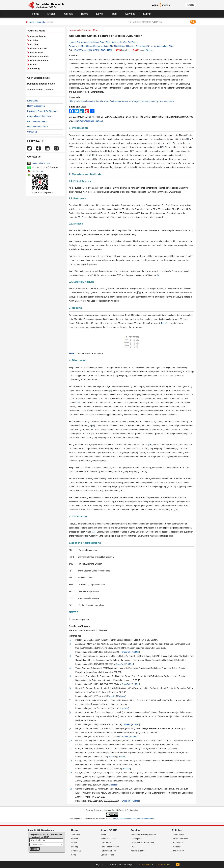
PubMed (135, 652)
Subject (74, 839)
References (75, 636)
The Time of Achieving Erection (114, 101)
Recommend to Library (37, 127)
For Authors (36, 53)
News (99, 14)
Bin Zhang (133, 42)
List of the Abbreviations (85, 543)
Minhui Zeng (99, 42)
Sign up (100, 864)
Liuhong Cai (74, 42)
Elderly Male (74, 101)
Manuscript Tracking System (143, 835)
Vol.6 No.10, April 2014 (87, 30)
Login (191, 5)
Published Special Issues (41, 84)
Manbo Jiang (87, 42)
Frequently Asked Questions (40, 116)
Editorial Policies (39, 57)
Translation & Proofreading (142, 843)
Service (135, 830)
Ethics (33, 65)
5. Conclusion (78, 517)
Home (36, 14)
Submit (147, 14)
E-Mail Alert (32, 101)
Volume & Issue (137, 851)
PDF (103, 50)
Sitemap (75, 847)
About (114, 14)
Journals (68, 14)
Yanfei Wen (122, 42)
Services (130, 14)
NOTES (74, 612)
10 (78, 403)
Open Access (178, 835)
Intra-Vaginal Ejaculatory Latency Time (146, 101)
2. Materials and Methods (85, 174)
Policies (177, 830)
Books (85, 14)
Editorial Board (38, 49)
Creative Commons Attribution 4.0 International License (133, 819)
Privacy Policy (178, 851)
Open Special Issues (38, 78)
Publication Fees (39, 61)
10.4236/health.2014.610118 (86, 50)
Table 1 (164, 323)
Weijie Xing (111, 42)
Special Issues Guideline (41, 90)
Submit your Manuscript (121, 864)
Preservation (178, 843)
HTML (110, 50)
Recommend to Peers (37, 121)
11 (93, 426)
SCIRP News (145, 864)
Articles (51, 14)
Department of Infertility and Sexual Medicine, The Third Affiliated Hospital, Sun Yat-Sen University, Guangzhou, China (121, 46)
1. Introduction (78, 128)
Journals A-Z (77, 835)
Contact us (32, 132)
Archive (34, 44)
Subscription (136, 839)
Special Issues (107, 855)
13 (150, 445)
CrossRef (126, 652)
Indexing (34, 69)
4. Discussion (78, 360)
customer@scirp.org (41, 163)
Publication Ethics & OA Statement (43, 111)
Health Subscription (36, 106)
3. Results (75, 308)
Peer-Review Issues (110, 847)
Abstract (74, 56)
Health (72, 30)
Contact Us (76, 851)
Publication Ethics (180, 839)
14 (93, 532)
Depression (169, 101)
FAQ (133, 847)
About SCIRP (109, 830)
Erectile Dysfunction (90, 101)
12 (93, 434)
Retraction (176, 847)
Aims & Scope (37, 36)
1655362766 (37, 171)
